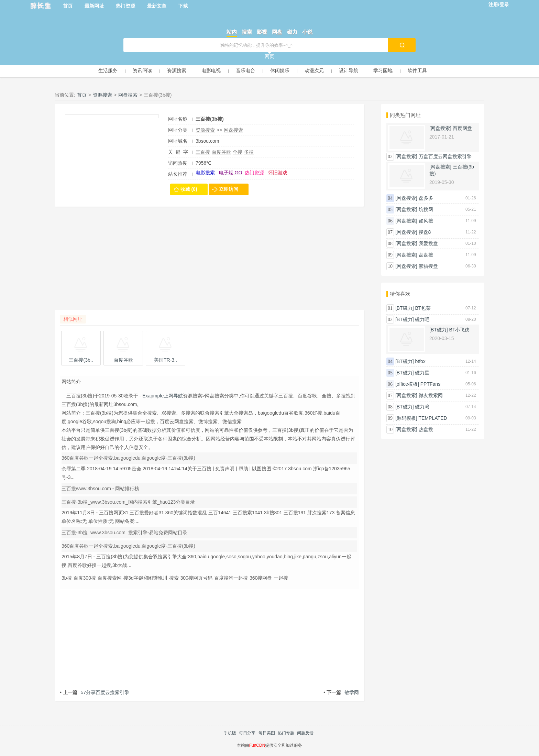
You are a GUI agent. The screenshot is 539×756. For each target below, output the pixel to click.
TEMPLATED (433, 418)
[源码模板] (406, 418)
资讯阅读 (142, 70)
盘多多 (426, 198)
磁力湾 (422, 407)
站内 (232, 32)
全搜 (238, 152)
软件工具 (417, 70)
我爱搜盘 (428, 243)
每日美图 (267, 733)
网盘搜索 (128, 95)
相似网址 (73, 319)
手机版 (230, 733)
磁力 (292, 32)
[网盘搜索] (440, 128)
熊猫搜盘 (428, 266)
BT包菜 (423, 308)
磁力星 (422, 373)
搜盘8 (425, 232)
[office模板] (407, 384)
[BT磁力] (405, 308)
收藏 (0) (189, 189)
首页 (68, 6)
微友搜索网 (431, 395)
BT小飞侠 (460, 330)
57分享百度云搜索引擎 (95, 692)
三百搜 (203, 152)
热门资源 (125, 6)
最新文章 (157, 6)
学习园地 (383, 70)
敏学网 (341, 692)
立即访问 (229, 189)
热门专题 (286, 733)
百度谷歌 (221, 152)
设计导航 (349, 70)
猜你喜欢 (400, 294)
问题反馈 (305, 733)
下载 (183, 6)
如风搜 (426, 221)
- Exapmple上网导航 (161, 396)
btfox (420, 361)
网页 (269, 56)
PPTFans (430, 384)
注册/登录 (499, 4)
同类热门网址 (405, 115)
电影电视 (211, 70)
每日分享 (247, 733)
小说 (307, 32)
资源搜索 (177, 70)
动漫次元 (314, 70)
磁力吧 (422, 319)
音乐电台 (245, 70)
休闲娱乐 (280, 70)
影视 (262, 32)
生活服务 (108, 70)
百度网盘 (462, 128)
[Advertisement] (209, 262)
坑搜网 (426, 209)
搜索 (247, 32)
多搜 (249, 152)
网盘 (277, 32)
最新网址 (94, 6)
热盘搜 (426, 429)
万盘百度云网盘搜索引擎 (445, 156)
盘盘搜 (426, 255)
